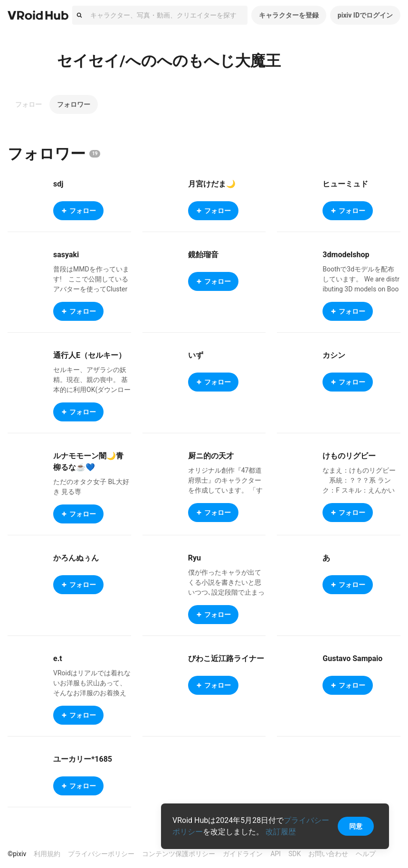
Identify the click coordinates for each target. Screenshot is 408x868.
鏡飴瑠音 (203, 255)
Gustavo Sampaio (352, 658)
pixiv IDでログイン (365, 15)
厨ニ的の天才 (211, 456)
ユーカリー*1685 (83, 759)
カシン (334, 355)
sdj (58, 184)
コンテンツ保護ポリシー (179, 854)
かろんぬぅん (76, 558)
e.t (58, 658)
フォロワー (74, 104)
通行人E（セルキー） (90, 355)
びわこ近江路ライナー (226, 658)
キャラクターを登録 (289, 15)
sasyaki (66, 255)
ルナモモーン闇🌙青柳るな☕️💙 (88, 462)
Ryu (195, 558)
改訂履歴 (281, 832)
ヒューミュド (345, 184)
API (275, 854)
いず (196, 355)
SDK (294, 854)
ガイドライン (243, 854)
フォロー (28, 104)
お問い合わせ (328, 854)
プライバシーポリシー (101, 854)
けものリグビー (349, 456)
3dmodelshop (346, 255)
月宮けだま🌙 (212, 184)
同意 (356, 826)
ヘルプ (366, 854)
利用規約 (47, 854)
